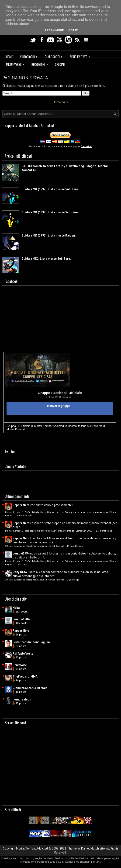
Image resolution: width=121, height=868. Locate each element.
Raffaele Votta (23, 654)
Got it (73, 30)
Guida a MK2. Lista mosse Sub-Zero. (46, 259)
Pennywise (20, 665)
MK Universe (17, 64)
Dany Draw (20, 572)
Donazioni (87, 146)
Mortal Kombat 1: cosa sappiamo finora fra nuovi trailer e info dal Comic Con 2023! (50, 531)
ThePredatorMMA (25, 677)
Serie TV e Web (82, 56)
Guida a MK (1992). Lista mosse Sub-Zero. (50, 189)
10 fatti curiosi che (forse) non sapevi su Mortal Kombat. (35, 546)
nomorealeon (22, 699)
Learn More (55, 30)
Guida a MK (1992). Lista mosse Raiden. (48, 235)
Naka (16, 608)
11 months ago (24, 515)
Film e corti (55, 56)
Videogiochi (30, 56)
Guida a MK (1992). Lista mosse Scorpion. (50, 212)
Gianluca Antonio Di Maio (30, 688)
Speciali (60, 64)
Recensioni (41, 64)
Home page (60, 102)
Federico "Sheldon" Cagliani (32, 642)
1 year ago (21, 564)
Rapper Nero (21, 505)
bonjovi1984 (21, 553)
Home (9, 57)
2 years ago (73, 580)
